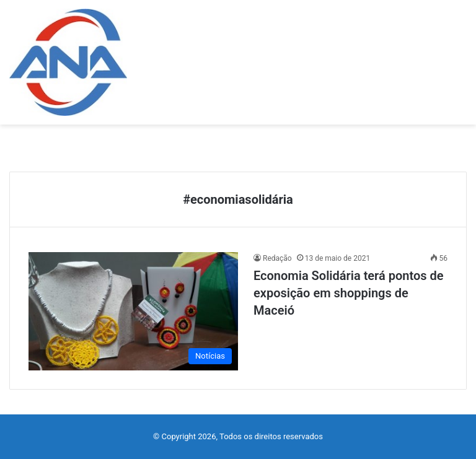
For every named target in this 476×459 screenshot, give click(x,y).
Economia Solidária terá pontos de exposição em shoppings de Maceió (349, 293)
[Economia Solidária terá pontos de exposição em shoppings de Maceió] (133, 311)
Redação (277, 258)
